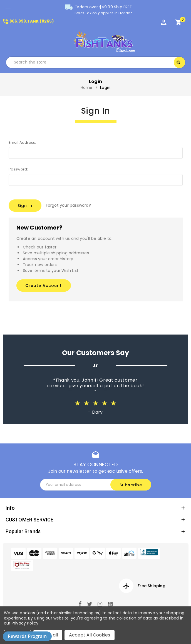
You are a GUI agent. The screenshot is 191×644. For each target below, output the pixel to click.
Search (178, 63)
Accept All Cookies (90, 635)
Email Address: (22, 142)
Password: (18, 169)
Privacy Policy (25, 623)
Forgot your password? (68, 205)
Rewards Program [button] (27, 636)
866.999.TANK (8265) (28, 21)
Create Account (44, 286)
